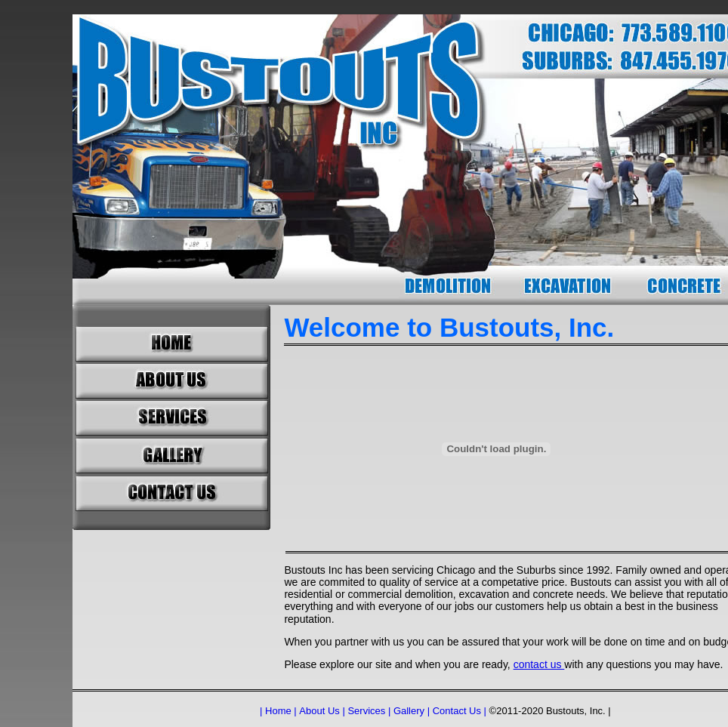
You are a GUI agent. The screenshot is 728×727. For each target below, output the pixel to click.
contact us (539, 664)
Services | (369, 711)
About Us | (322, 711)
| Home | (278, 711)
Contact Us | (460, 711)
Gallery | (412, 711)
